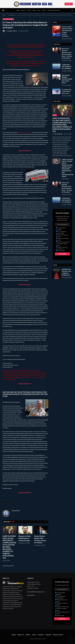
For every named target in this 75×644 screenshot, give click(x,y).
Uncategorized (8, 19)
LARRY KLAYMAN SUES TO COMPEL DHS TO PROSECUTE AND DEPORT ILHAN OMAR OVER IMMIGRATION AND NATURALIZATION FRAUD (68, 168)
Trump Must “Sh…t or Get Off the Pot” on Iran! (67, 91)
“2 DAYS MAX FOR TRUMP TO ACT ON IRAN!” (67, 67)
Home (18, 10)
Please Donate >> (25, 150)
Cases (39, 10)
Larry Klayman (58, 134)
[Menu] (3, 10)
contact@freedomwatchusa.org (36, 592)
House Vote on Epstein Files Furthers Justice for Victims (40, 539)
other (5, 503)
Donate (69, 4)
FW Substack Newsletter (54, 10)
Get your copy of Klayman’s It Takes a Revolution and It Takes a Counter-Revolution (67, 31)
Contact (44, 10)
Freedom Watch (12, 31)
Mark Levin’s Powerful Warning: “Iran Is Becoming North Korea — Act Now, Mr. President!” (67, 53)
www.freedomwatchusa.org (25, 132)
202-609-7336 (31, 595)
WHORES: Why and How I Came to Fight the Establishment (66, 272)
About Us (23, 10)
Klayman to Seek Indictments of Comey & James (25, 538)
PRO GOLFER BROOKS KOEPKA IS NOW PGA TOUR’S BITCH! (67, 79)
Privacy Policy (58, 635)
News (55, 115)
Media (34, 10)
